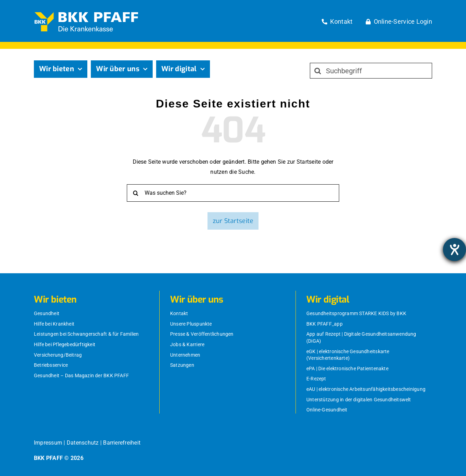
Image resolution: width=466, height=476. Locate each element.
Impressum (48, 443)
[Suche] (318, 71)
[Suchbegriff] (371, 71)
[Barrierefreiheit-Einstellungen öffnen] (454, 250)
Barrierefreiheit (122, 443)
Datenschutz (83, 443)
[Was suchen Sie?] (233, 193)
